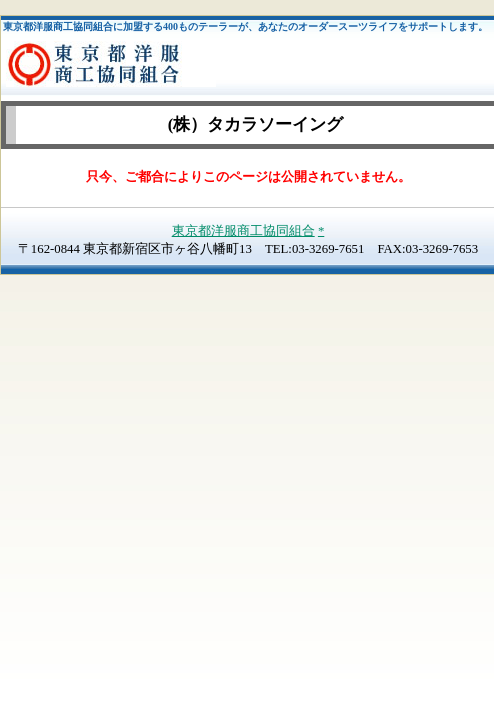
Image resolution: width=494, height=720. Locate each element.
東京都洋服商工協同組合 (243, 231)
